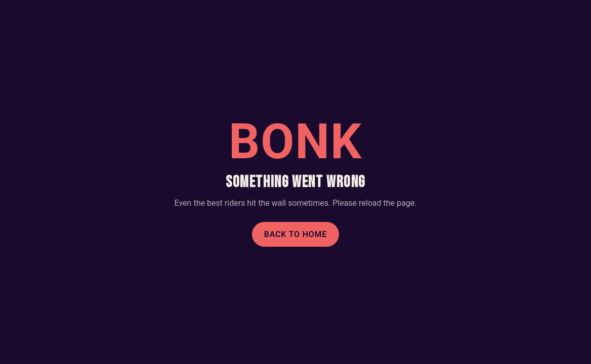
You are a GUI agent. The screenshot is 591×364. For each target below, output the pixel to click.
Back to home (296, 234)
